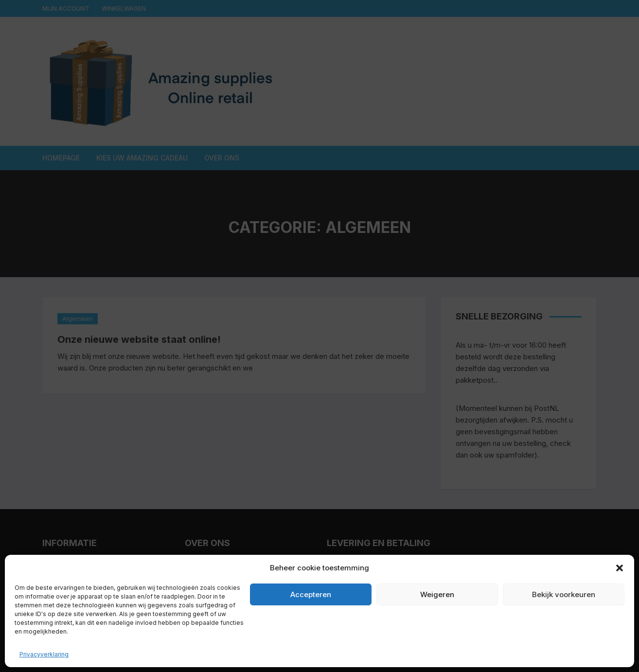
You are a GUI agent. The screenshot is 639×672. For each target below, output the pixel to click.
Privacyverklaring (44, 654)
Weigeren (437, 594)
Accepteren (311, 594)
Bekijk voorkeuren (564, 594)
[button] (620, 568)
